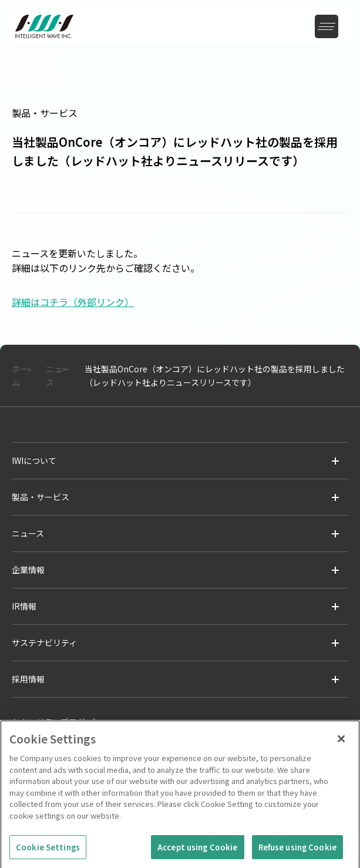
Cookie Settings (48, 850)
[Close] (341, 742)
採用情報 (28, 679)
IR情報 (24, 606)
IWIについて (34, 460)
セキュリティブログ (48, 722)
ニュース (28, 533)
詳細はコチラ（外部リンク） (73, 302)
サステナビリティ (44, 642)
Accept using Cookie (197, 850)
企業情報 (28, 570)
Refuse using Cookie (297, 850)
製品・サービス (41, 497)
